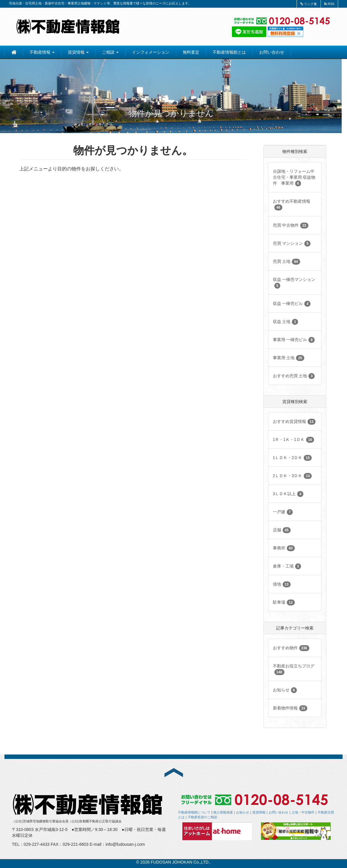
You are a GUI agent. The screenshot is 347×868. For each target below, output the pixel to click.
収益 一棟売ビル (292, 304)
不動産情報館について (194, 812)
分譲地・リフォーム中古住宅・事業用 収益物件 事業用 (294, 178)
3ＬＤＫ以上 (288, 494)
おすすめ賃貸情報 (294, 422)
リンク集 (309, 4)
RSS (329, 4)
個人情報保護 (223, 812)
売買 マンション (292, 244)
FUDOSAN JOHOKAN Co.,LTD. (180, 862)
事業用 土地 (289, 358)
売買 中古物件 (291, 226)
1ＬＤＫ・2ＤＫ (292, 458)
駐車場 (284, 602)
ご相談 (110, 52)
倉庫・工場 (287, 566)
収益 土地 (286, 322)
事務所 (284, 548)
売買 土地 (286, 262)
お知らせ (285, 690)
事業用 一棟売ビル (294, 340)
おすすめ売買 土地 (294, 376)
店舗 (282, 530)
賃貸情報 (78, 52)
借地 (282, 584)
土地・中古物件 (303, 812)
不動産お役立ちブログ (294, 669)
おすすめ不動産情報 (292, 205)
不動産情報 (42, 52)
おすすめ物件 (291, 648)
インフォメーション (151, 52)
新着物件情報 (290, 708)
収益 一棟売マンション (294, 283)
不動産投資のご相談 (202, 817)
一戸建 (283, 512)
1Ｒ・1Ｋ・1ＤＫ (294, 440)
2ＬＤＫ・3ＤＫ (292, 476)
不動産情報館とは (229, 52)
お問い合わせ (272, 52)
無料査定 (191, 52)
